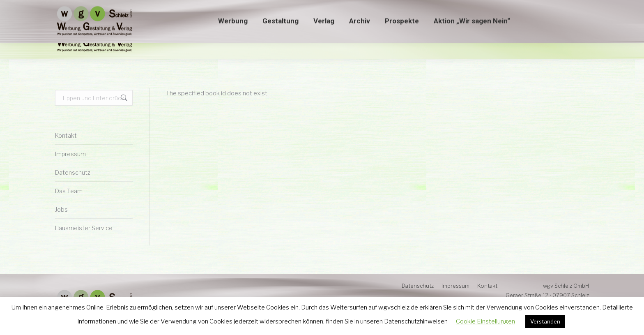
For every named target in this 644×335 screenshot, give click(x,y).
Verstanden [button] (545, 321)
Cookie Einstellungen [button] (485, 321)
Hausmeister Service (84, 228)
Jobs (61, 209)
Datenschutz (73, 172)
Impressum (70, 154)
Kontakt (66, 135)
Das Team (69, 191)
